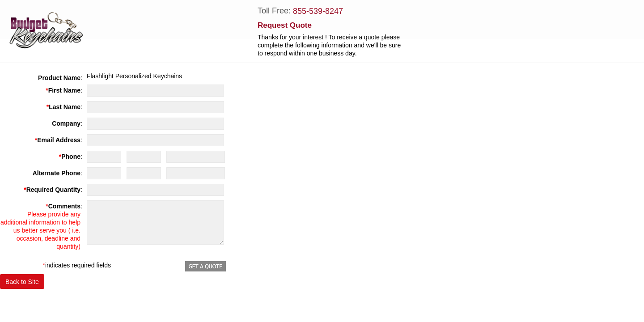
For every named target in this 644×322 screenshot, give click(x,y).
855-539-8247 (318, 11)
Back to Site (22, 282)
